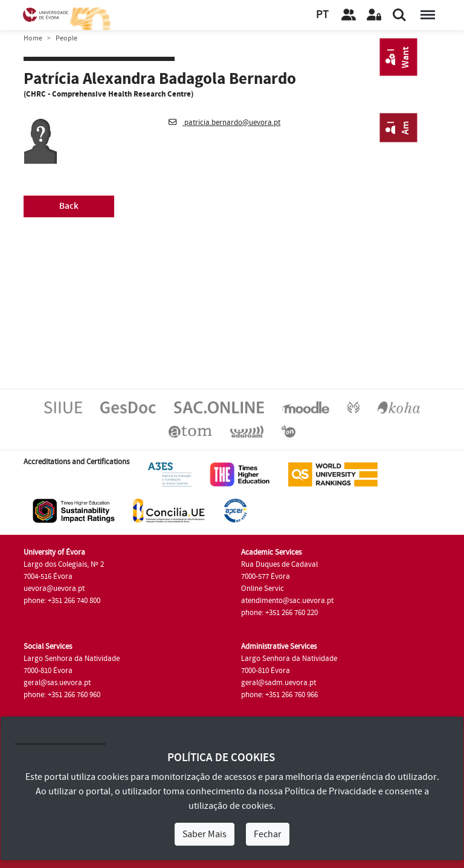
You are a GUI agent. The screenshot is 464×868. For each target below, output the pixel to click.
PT (322, 15)
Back (69, 206)
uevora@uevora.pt (54, 589)
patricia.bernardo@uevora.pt (224, 123)
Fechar (268, 834)
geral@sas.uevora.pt (57, 683)
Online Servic (263, 589)
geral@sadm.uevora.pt (279, 683)
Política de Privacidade (330, 791)
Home (33, 38)
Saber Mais (205, 834)
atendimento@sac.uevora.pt (287, 601)
